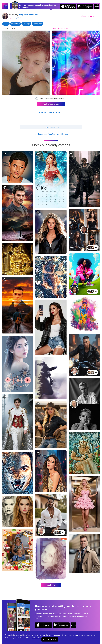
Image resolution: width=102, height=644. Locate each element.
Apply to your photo (51, 104)
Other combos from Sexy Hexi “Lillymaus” (51, 134)
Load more (51, 585)
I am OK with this (50, 639)
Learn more (37, 638)
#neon (6, 24)
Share (88, 16)
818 (19, 18)
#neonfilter (16, 24)
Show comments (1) (51, 127)
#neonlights (38, 24)
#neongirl (26, 24)
